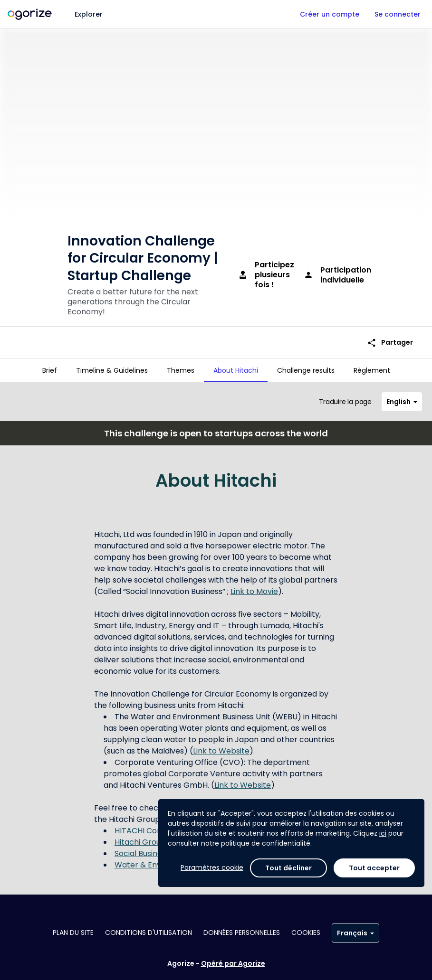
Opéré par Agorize (233, 963)
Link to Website (221, 747)
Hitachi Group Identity (155, 838)
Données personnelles (242, 933)
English (402, 398)
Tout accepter (374, 868)
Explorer (89, 14)
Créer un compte (330, 14)
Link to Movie (254, 588)
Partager (390, 332)
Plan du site (73, 933)
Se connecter (398, 14)
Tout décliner (288, 868)
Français (355, 933)
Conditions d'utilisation (149, 933)
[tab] (50, 370)
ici (383, 833)
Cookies (306, 933)
